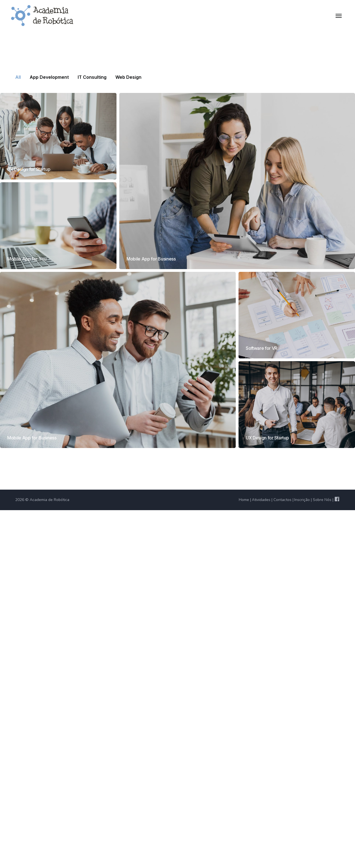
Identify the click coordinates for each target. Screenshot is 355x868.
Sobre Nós (322, 500)
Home (244, 500)
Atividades (261, 500)
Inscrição (302, 500)
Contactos (282, 500)
